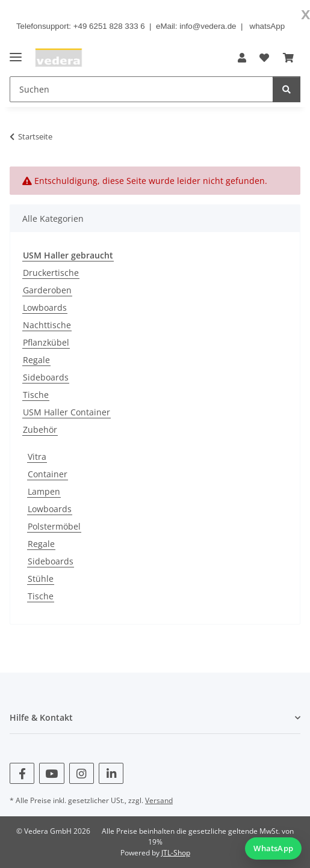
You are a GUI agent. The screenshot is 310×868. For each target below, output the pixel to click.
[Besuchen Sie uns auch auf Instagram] (82, 773)
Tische (36, 395)
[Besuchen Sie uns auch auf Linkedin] (111, 773)
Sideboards (46, 377)
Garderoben (47, 290)
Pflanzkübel (46, 342)
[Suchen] (287, 89)
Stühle (41, 579)
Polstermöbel (54, 526)
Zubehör (40, 429)
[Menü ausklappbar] (16, 52)
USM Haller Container (67, 412)
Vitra (37, 457)
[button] (242, 58)
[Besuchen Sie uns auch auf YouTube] (51, 773)
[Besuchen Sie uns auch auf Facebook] (22, 773)
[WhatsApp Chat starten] (273, 848)
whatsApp (268, 26)
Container (48, 474)
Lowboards (45, 307)
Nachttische (47, 325)
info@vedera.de (208, 26)
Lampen (44, 491)
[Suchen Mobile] (141, 89)
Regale (36, 360)
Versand (159, 800)
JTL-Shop (176, 853)
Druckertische (51, 273)
